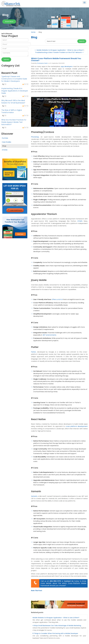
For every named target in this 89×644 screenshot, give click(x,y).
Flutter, (34, 352)
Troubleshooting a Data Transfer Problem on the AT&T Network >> (59, 52)
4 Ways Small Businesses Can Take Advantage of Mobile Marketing (57, 626)
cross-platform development (77, 426)
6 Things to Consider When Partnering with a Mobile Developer (55, 633)
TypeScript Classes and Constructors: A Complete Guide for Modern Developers (14, 79)
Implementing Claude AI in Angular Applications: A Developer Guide (15, 91)
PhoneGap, (35, 137)
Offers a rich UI (57, 299)
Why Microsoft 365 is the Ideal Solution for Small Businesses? (13, 102)
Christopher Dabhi (42, 63)
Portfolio (5, 138)
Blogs (4, 146)
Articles (5, 150)
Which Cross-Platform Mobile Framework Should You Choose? (56, 59)
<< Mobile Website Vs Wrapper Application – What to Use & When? (59, 50)
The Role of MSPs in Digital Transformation (12, 111)
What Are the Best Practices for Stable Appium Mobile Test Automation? (14, 122)
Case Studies (6, 142)
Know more (9, 22)
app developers (67, 66)
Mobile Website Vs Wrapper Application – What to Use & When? (56, 618)
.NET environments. (50, 335)
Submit (6, 59)
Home (33, 32)
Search (82, 41)
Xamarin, (34, 496)
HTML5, (80, 221)
